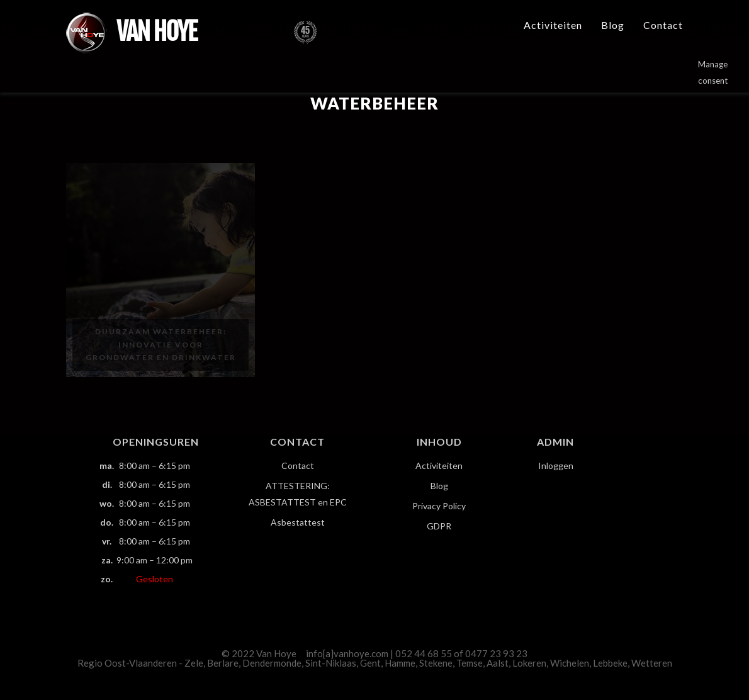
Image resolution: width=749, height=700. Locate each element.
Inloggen (556, 466)
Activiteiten (553, 25)
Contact (663, 25)
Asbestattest (298, 522)
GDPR (439, 526)
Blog (613, 25)
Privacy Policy (439, 506)
